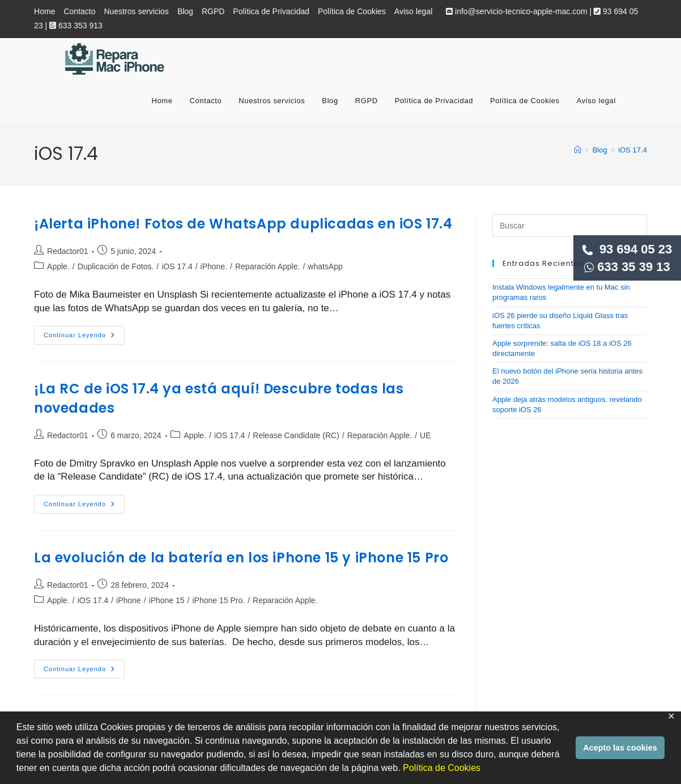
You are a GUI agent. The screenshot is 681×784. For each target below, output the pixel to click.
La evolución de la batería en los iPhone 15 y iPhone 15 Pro (241, 558)
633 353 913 (76, 26)
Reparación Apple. (267, 266)
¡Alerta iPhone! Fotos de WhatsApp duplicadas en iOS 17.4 (243, 224)
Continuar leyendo (84, 338)
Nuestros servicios (137, 11)
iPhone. (214, 266)
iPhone (129, 600)
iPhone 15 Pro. (219, 600)
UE (425, 435)
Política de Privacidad (271, 11)
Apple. (58, 266)
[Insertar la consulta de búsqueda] (570, 226)
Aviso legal (413, 11)
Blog (185, 11)
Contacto (79, 11)
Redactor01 (67, 251)
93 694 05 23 (627, 249)
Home (44, 11)
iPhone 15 (167, 600)
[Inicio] (578, 150)
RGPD (213, 11)
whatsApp (325, 266)
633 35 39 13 (627, 267)
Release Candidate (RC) (296, 435)
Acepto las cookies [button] (620, 748)
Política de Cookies (442, 768)
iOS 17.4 (633, 150)
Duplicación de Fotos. (116, 266)
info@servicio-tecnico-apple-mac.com (517, 11)
